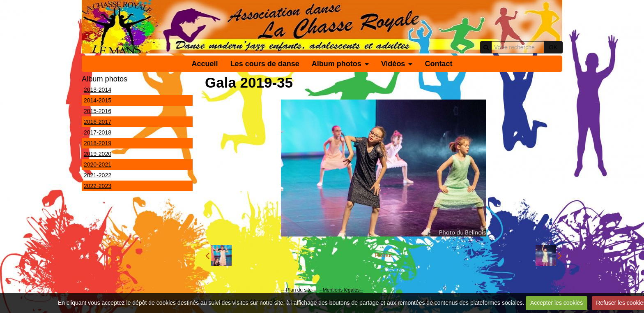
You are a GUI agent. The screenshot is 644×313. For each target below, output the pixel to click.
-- (321, 290)
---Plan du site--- (299, 290)
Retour (384, 255)
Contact (438, 64)
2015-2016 (98, 111)
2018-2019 (98, 143)
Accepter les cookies (557, 303)
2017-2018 (98, 132)
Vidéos (393, 64)
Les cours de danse (265, 64)
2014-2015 (98, 100)
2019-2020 (98, 154)
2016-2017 (98, 122)
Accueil (205, 64)
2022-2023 (98, 186)
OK (553, 47)
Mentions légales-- (343, 290)
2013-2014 (98, 90)
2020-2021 (98, 165)
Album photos (337, 64)
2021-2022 (98, 175)
